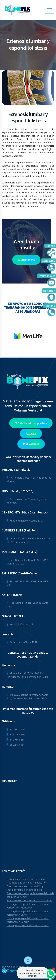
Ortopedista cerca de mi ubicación (26, 879)
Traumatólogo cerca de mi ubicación (27, 883)
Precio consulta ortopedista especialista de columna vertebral (30, 895)
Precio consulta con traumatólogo (25, 886)
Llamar (31, 433)
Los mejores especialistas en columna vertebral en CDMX (28, 913)
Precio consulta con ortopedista (24, 890)
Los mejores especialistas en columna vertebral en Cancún (28, 920)
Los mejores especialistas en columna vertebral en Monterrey (28, 906)
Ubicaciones (31, 444)
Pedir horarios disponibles (31, 423)
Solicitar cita (26, 260)
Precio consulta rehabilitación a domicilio (29, 900)
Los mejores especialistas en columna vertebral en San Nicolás (28, 927)
